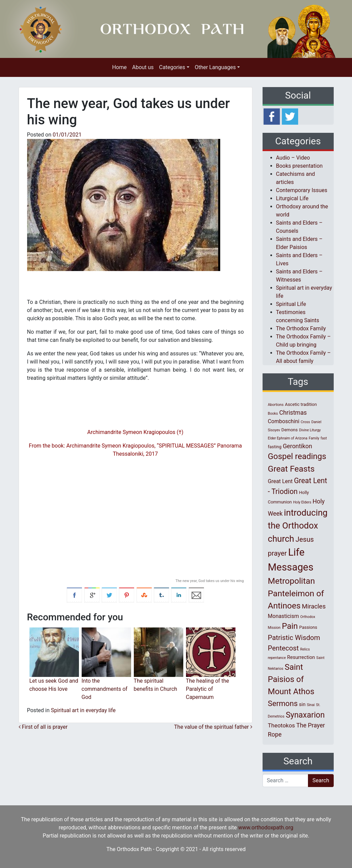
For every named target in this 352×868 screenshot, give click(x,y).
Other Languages (215, 67)
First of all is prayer (43, 727)
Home (119, 67)
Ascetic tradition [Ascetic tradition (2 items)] (301, 404)
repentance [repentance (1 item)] (277, 658)
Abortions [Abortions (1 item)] (276, 405)
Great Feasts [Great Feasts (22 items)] (291, 469)
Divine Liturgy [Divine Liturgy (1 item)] (310, 430)
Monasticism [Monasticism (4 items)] (284, 616)
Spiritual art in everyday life (83, 710)
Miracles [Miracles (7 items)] (314, 606)
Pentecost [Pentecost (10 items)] (283, 648)
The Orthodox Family (301, 328)
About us (143, 67)
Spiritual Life (291, 304)
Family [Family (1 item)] (314, 438)
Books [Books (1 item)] (273, 414)
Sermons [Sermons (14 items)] (283, 703)
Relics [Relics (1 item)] (305, 649)
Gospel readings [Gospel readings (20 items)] (297, 456)
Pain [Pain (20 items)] (290, 626)
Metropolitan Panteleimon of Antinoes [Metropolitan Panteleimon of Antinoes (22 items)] (296, 593)
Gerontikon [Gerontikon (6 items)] (298, 446)
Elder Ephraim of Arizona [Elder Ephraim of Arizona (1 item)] (288, 438)
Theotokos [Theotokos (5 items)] (282, 725)
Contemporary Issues (302, 190)
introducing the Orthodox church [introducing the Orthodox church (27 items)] (298, 526)
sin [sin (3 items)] (302, 704)
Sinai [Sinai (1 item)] (311, 705)
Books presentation (299, 166)
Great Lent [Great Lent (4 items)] (280, 481)
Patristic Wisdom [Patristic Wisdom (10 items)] (294, 638)
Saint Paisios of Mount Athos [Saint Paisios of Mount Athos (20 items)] (291, 679)
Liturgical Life (292, 198)
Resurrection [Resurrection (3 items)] (301, 657)
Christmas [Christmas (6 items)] (293, 412)
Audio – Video (293, 158)
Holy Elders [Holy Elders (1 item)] (302, 502)
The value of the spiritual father (213, 727)
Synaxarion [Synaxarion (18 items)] (305, 715)
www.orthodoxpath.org (266, 828)
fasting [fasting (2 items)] (275, 447)
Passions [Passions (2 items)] (308, 627)
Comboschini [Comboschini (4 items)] (284, 421)
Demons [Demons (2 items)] (290, 430)
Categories (172, 67)
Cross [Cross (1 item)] (305, 422)
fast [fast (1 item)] (324, 438)
